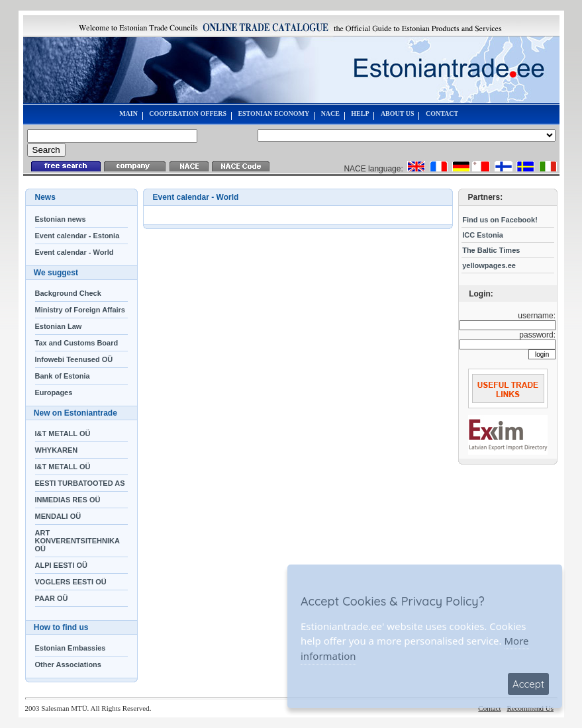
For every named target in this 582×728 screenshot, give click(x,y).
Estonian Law (59, 326)
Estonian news (61, 219)
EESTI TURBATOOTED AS (80, 483)
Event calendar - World (74, 252)
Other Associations (68, 664)
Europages (54, 392)
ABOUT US (398, 114)
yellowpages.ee (489, 265)
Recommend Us (530, 708)
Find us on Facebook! (500, 220)
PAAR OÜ (52, 598)
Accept (528, 684)
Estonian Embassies (71, 648)
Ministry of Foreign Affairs (80, 310)
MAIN (128, 114)
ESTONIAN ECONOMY (273, 114)
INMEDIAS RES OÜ (68, 500)
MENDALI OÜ (58, 516)
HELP (360, 114)
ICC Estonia (483, 235)
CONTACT (442, 114)
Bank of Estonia (63, 376)
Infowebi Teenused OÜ (74, 359)
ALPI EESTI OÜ (61, 565)
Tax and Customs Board (77, 343)
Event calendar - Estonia (77, 236)
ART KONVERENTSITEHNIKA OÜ (77, 541)
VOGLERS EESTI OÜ (71, 582)
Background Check (68, 293)
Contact (489, 708)
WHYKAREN (57, 450)
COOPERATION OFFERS (188, 114)
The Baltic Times (491, 250)
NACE (330, 114)
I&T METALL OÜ (63, 433)
